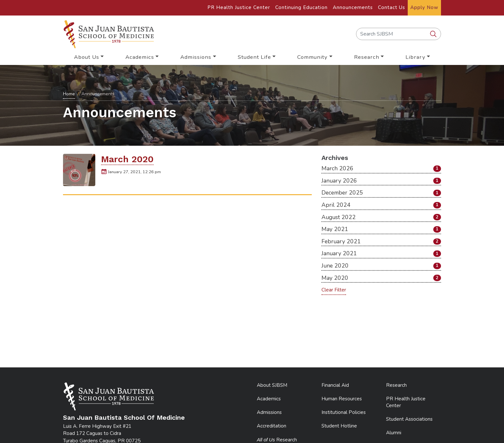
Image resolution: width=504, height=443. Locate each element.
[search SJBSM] (434, 34)
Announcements (353, 7)
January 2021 (381, 253)
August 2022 (381, 217)
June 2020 (381, 266)
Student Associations (409, 419)
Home (69, 94)
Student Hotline (339, 426)
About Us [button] (87, 57)
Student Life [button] (254, 57)
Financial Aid (335, 385)
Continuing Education (301, 7)
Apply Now (424, 7)
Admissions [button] (196, 57)
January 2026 (381, 181)
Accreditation (272, 426)
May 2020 (381, 278)
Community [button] (312, 57)
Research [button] (367, 57)
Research (396, 385)
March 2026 (381, 168)
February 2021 (381, 241)
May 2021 (381, 229)
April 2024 (381, 205)
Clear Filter (334, 290)
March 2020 (127, 159)
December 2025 (381, 193)
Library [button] (415, 57)
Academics (269, 399)
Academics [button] (140, 57)
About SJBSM (272, 385)
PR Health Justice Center (239, 7)
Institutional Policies (344, 412)
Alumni (394, 433)
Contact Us (392, 7)
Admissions (269, 412)
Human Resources (342, 399)
